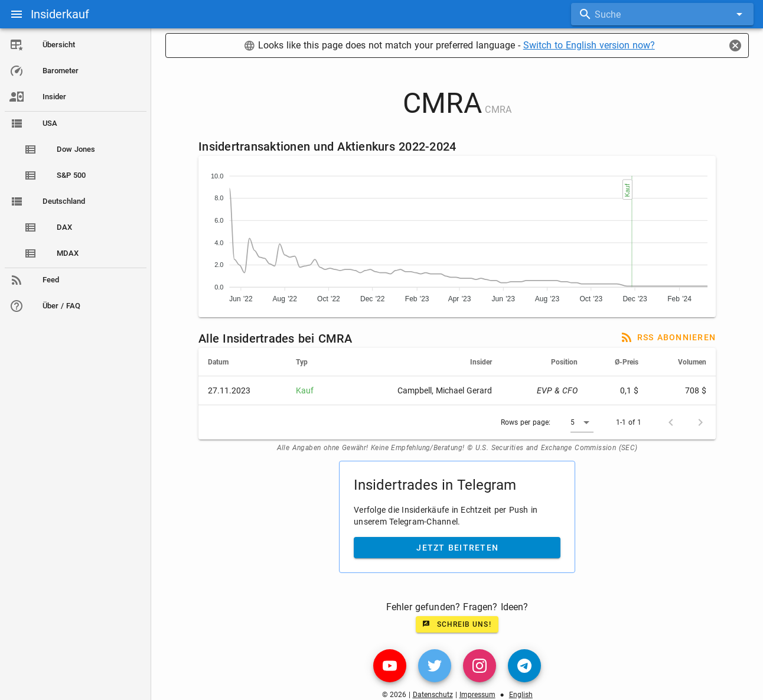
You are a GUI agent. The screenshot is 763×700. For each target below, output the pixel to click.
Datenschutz (435, 695)
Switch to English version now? (591, 45)
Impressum (480, 695)
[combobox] (662, 14)
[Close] (735, 45)
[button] (585, 422)
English (523, 695)
